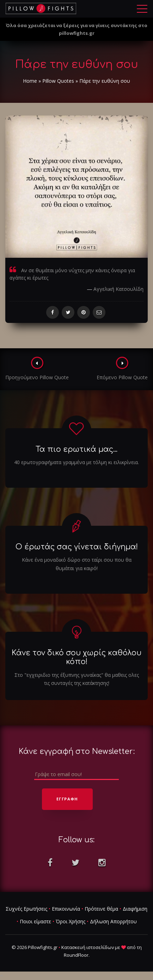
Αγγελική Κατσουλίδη (118, 289)
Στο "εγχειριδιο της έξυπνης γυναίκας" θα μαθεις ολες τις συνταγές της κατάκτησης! (77, 679)
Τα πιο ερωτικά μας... (76, 449)
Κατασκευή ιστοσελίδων (88, 947)
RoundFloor (76, 955)
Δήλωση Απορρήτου (113, 921)
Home (30, 81)
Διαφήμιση (135, 909)
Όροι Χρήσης (71, 921)
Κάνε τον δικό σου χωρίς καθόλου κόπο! (76, 657)
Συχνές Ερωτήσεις (26, 909)
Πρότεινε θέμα (101, 909)
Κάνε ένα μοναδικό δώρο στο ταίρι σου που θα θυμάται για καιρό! (77, 564)
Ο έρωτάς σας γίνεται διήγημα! (77, 547)
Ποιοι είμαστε (35, 921)
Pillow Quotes (58, 81)
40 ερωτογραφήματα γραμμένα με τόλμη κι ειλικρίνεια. (76, 462)
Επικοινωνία (66, 909)
